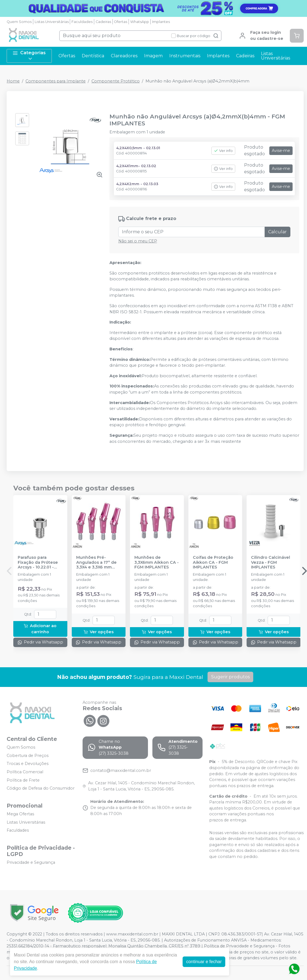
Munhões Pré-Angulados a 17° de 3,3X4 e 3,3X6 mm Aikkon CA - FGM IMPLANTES (96, 562)
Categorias (29, 56)
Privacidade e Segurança (31, 862)
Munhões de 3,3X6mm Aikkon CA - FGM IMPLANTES (157, 562)
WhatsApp (140, 22)
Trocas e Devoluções (28, 764)
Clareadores (124, 56)
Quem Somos (19, 22)
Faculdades (82, 22)
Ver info (223, 151)
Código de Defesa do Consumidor (41, 788)
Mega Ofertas (20, 814)
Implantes (161, 22)
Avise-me (281, 151)
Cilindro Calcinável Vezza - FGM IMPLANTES (271, 562)
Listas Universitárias (52, 22)
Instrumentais (185, 56)
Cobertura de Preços (28, 756)
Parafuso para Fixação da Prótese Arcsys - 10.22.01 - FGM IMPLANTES (38, 562)
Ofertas (121, 22)
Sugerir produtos (230, 677)
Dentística (93, 56)
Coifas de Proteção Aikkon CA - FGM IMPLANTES (213, 562)
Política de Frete (23, 780)
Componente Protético (116, 81)
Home (13, 81)
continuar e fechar (204, 962)
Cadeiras (103, 22)
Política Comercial (25, 772)
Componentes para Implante (56, 81)
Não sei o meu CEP (138, 241)
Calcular (277, 232)
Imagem (153, 56)
